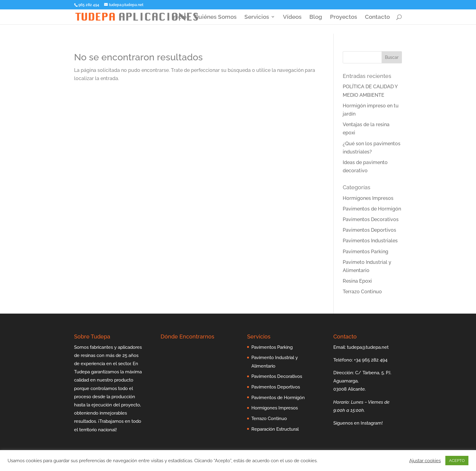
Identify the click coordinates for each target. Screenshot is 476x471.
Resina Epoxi (357, 281)
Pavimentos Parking (365, 252)
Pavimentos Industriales (370, 241)
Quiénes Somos (215, 17)
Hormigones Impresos (368, 198)
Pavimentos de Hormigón (372, 209)
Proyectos (343, 17)
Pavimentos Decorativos (371, 219)
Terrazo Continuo (362, 292)
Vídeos (292, 17)
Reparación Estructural (275, 429)
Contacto (377, 17)
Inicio (179, 17)
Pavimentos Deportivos (369, 230)
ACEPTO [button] (457, 461)
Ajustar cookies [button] (425, 461)
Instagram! (372, 423)
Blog (316, 17)
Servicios (257, 17)
